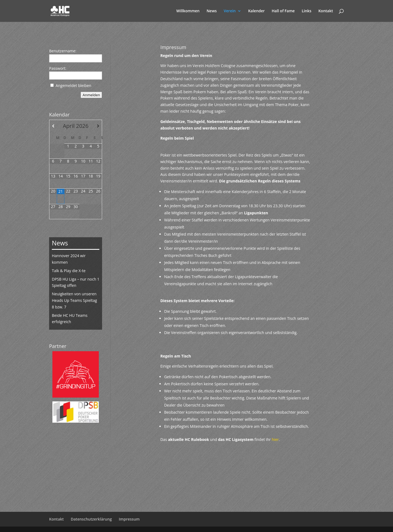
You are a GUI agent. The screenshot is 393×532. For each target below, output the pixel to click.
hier (275, 439)
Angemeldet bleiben (74, 85)
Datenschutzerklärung (91, 519)
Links (307, 11)
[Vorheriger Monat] (53, 126)
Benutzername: (63, 51)
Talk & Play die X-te (69, 271)
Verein (230, 11)
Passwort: (58, 68)
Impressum (129, 519)
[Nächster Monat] (98, 126)
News (212, 11)
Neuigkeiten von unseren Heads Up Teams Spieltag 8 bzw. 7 (74, 300)
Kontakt (326, 11)
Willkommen (188, 11)
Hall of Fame (283, 11)
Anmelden (91, 95)
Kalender (256, 11)
